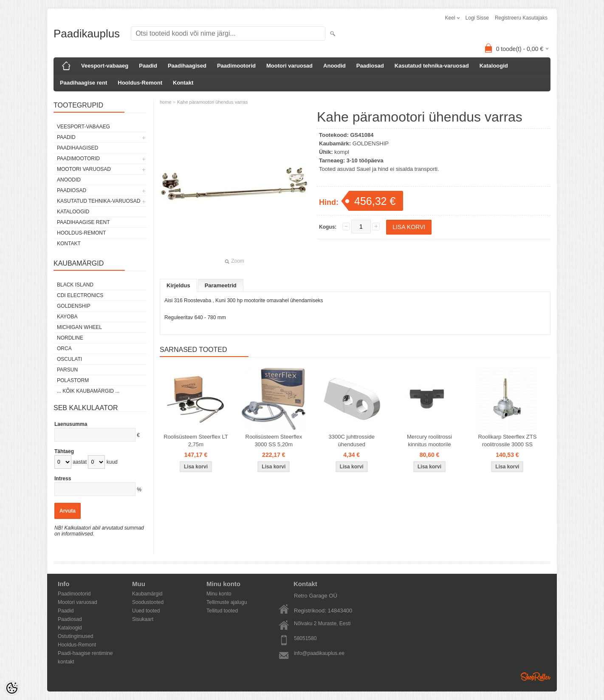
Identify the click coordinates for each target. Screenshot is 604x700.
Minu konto (219, 594)
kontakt (66, 662)
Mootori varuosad (289, 66)
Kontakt (183, 83)
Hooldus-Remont (140, 83)
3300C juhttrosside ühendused (351, 441)
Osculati (69, 359)
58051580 (305, 638)
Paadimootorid (236, 66)
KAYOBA (67, 317)
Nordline (70, 338)
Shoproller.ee (536, 677)
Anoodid (334, 66)
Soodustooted (148, 602)
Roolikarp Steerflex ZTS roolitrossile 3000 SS (507, 441)
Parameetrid (221, 285)
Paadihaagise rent (83, 83)
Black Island (75, 285)
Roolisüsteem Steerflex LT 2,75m (196, 441)
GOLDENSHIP (74, 306)
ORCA (64, 349)
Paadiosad (370, 66)
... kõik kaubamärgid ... (88, 391)
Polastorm (73, 380)
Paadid (148, 66)
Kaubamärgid (147, 594)
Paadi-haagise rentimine (85, 653)
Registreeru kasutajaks (521, 18)
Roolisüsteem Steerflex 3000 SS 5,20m (274, 441)
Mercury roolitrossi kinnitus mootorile (429, 441)
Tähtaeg (64, 451)
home (166, 102)
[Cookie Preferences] (12, 688)
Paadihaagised (187, 66)
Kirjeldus (178, 285)
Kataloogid (494, 66)
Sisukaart (143, 619)
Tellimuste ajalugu (227, 602)
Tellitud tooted (222, 611)
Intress (63, 479)
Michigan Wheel (79, 327)
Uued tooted (146, 611)
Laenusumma (71, 424)
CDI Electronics (80, 295)
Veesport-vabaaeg (105, 66)
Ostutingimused (75, 636)
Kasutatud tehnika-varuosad (432, 66)
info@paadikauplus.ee (319, 653)
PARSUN (67, 370)
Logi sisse (477, 18)
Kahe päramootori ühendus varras (212, 102)
